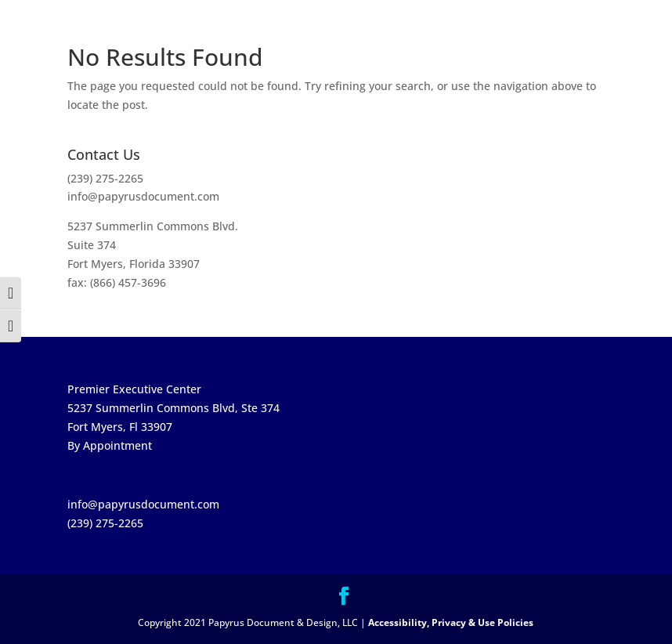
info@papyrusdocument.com (143, 196)
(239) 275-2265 (105, 178)
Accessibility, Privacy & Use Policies (451, 622)
